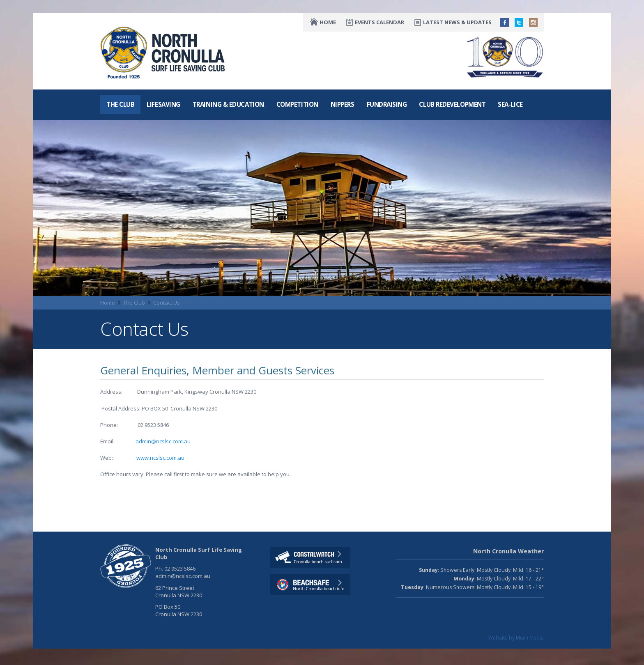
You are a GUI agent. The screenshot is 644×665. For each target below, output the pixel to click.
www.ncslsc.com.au (160, 458)
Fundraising (387, 104)
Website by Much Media (516, 637)
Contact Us (167, 303)
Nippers (343, 104)
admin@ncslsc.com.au (163, 441)
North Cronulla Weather (508, 551)
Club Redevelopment (452, 104)
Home (328, 22)
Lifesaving (163, 104)
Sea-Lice (510, 104)
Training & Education (228, 104)
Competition (297, 104)
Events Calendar (379, 22)
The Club (120, 104)
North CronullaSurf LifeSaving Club (164, 53)
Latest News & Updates (457, 22)
